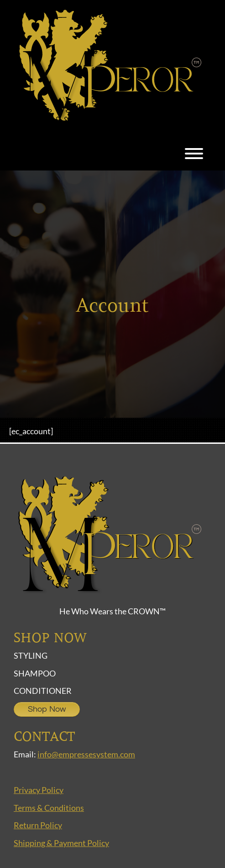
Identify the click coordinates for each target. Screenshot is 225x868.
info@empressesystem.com (86, 754)
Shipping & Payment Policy (61, 843)
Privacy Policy (39, 790)
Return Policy (38, 825)
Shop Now (47, 709)
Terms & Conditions (49, 808)
